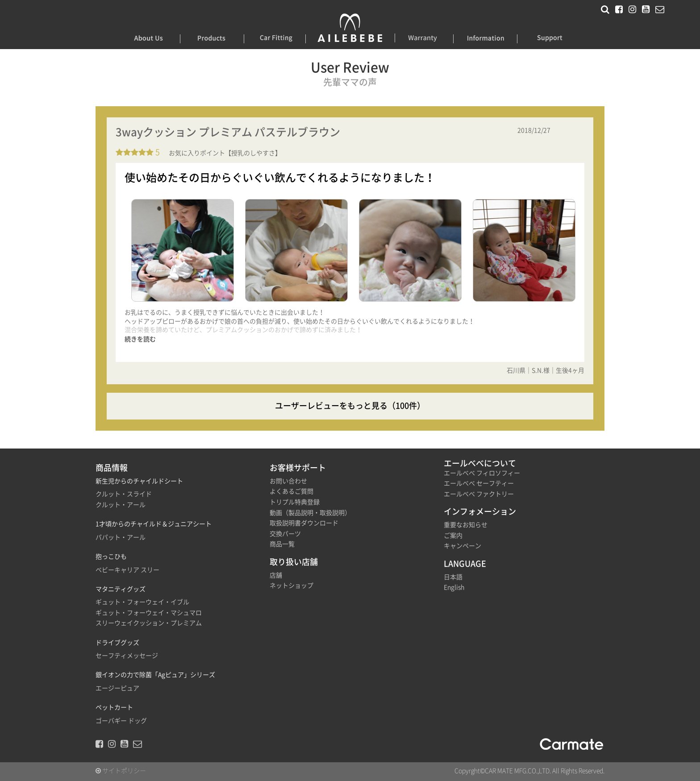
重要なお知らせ (466, 525)
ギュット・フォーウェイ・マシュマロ (149, 613)
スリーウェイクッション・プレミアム (149, 623)
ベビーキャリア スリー (127, 570)
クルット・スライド (124, 494)
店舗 (276, 575)
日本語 (453, 577)
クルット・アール (121, 505)
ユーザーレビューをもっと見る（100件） (350, 406)
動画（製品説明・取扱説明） (310, 513)
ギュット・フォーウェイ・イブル (142, 602)
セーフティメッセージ (127, 656)
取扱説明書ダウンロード (304, 523)
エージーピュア (117, 688)
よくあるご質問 (292, 491)
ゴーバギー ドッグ (121, 721)
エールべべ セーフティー (479, 483)
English (454, 587)
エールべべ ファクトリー (479, 494)
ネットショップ (292, 586)
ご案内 (453, 536)
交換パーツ (285, 534)
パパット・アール (121, 537)
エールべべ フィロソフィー (482, 473)
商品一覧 (282, 544)
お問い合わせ (288, 481)
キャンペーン (462, 546)
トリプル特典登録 (295, 502)
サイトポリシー (121, 771)
